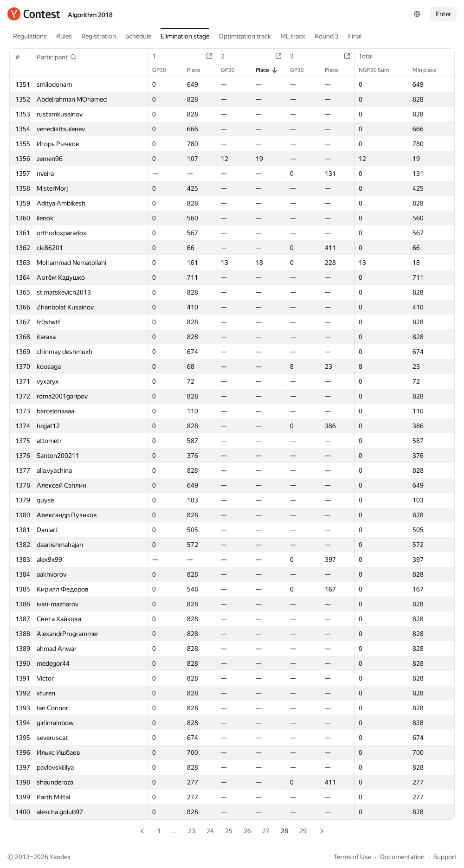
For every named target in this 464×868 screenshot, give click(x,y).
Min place (429, 70)
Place (198, 70)
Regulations (30, 36)
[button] (57, 57)
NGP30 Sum (379, 70)
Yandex (60, 857)
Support (445, 857)
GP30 (164, 70)
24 (210, 831)
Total (370, 56)
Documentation (402, 857)
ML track (293, 36)
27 (266, 831)
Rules (64, 36)
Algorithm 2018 (90, 15)
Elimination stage (185, 36)
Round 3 (327, 36)
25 (229, 831)
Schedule (138, 36)
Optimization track (245, 36)
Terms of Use (352, 857)
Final (355, 36)
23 (192, 831)
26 (247, 831)
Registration (99, 36)
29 (303, 831)
